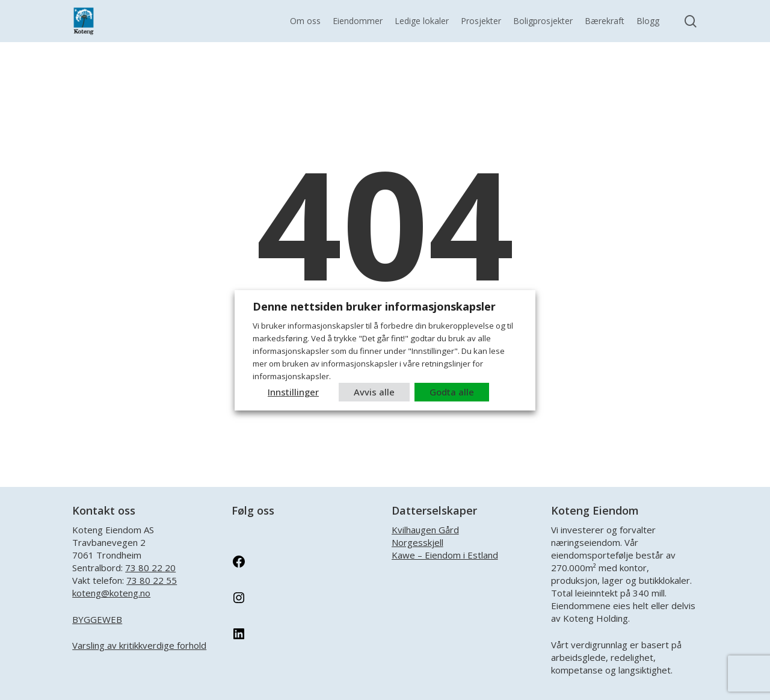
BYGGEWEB (97, 619)
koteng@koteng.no (111, 593)
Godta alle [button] (452, 392)
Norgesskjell (417, 542)
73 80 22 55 (152, 580)
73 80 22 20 (150, 568)
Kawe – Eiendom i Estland (445, 555)
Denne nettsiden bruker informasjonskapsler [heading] (374, 306)
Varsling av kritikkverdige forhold (139, 645)
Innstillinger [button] (293, 392)
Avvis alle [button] (374, 392)
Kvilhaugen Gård (425, 530)
